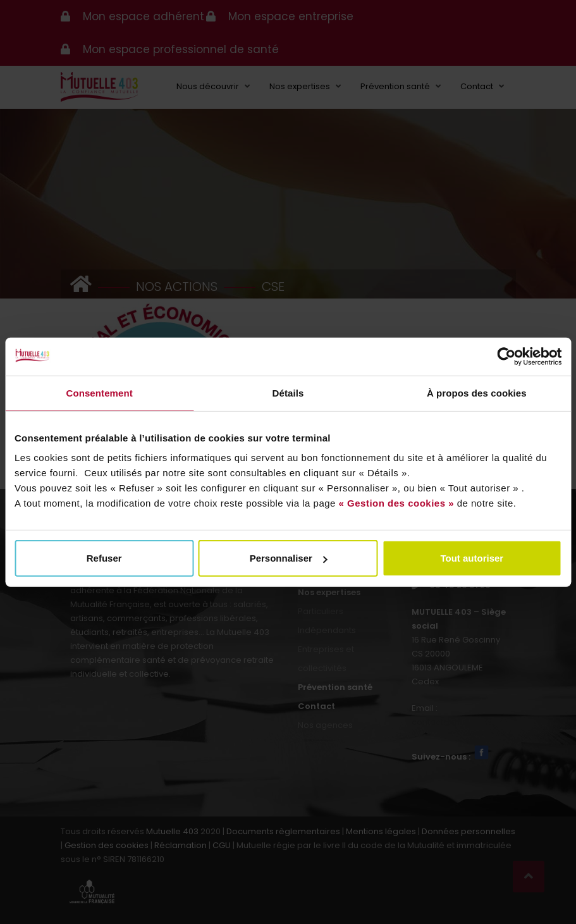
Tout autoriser (472, 558)
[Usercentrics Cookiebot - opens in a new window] (506, 356)
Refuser (104, 558)
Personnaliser (289, 558)
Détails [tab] (288, 392)
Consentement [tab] (99, 392)
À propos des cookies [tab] (477, 392)
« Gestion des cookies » (396, 503)
